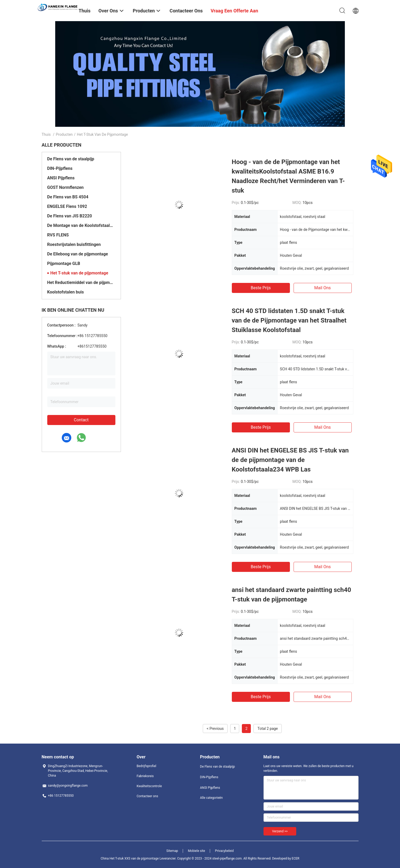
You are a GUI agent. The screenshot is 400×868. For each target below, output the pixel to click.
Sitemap (172, 851)
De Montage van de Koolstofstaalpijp (81, 225)
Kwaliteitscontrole (149, 786)
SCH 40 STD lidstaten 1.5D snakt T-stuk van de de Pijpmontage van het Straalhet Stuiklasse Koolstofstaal (289, 320)
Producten (64, 134)
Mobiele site (197, 851)
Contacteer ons (147, 796)
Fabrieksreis (145, 776)
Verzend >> (280, 831)
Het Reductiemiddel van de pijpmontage (81, 283)
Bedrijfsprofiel (147, 766)
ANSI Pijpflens (61, 178)
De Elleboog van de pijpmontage (78, 254)
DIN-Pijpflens (60, 168)
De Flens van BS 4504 (68, 197)
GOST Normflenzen (65, 187)
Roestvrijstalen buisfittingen (74, 244)
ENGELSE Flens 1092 (67, 206)
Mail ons (323, 288)
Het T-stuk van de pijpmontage (79, 273)
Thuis (46, 134)
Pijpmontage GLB (64, 263)
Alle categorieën (211, 798)
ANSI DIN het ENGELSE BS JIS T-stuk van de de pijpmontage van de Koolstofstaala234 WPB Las (290, 460)
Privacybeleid (224, 851)
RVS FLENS (58, 235)
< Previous (215, 729)
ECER (296, 858)
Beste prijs (261, 288)
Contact (81, 420)
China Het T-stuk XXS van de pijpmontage (130, 858)
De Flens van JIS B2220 (70, 216)
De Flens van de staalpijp (71, 159)
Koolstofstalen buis (66, 292)
